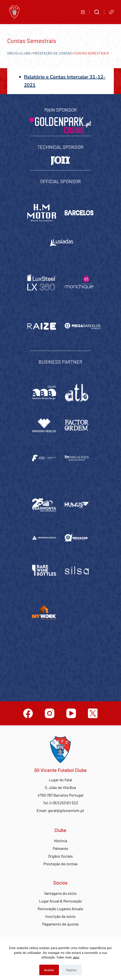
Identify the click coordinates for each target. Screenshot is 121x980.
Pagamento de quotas (60, 924)
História (60, 841)
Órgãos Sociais (60, 856)
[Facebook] (28, 713)
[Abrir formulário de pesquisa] (97, 12)
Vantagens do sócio (60, 893)
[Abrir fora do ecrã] (111, 12)
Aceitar (49, 970)
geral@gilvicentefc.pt (66, 810)
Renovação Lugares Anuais (60, 909)
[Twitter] (93, 713)
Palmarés (60, 848)
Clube (25, 53)
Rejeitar (72, 970)
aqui (76, 957)
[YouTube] (71, 713)
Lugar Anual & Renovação (60, 901)
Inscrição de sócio (60, 916)
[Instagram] (50, 713)
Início (12, 53)
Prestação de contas (52, 53)
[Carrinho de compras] (83, 12)
